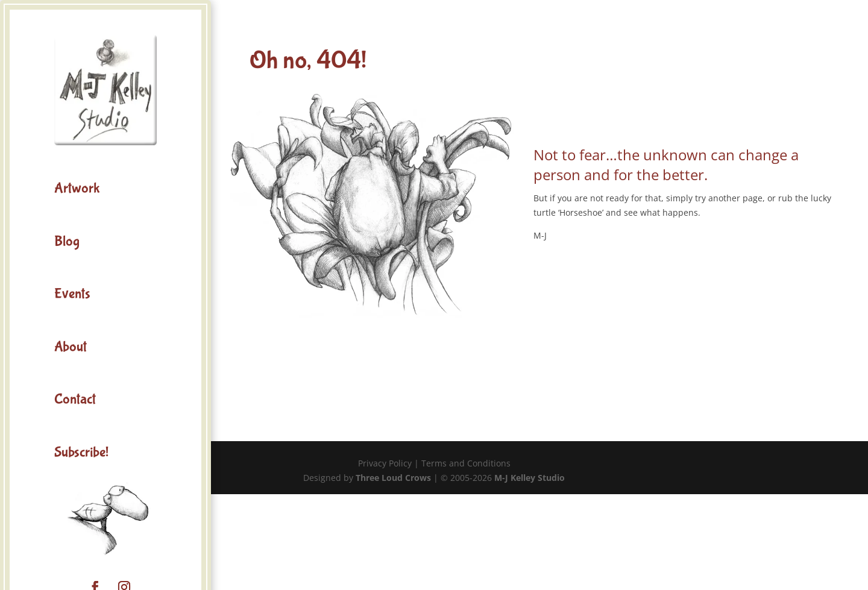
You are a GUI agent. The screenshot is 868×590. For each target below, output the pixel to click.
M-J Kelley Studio (530, 478)
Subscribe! (81, 452)
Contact (75, 399)
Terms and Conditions (466, 463)
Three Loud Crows (393, 478)
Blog (67, 241)
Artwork (77, 188)
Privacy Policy (385, 463)
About (71, 347)
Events (72, 294)
